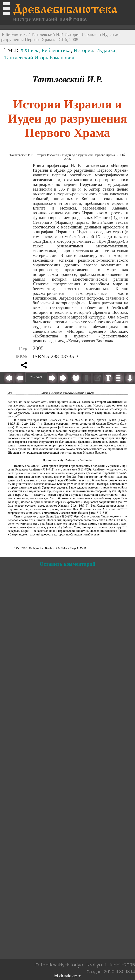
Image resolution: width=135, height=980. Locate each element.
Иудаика (106, 50)
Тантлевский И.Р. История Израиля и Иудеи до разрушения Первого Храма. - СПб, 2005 (60, 37)
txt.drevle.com (67, 976)
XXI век (29, 50)
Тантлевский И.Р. (67, 79)
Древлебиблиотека (65, 10)
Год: (23, 348)
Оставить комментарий (68, 564)
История (83, 50)
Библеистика (56, 50)
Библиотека (17, 34)
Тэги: (12, 50)
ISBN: (21, 357)
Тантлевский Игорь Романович (39, 58)
